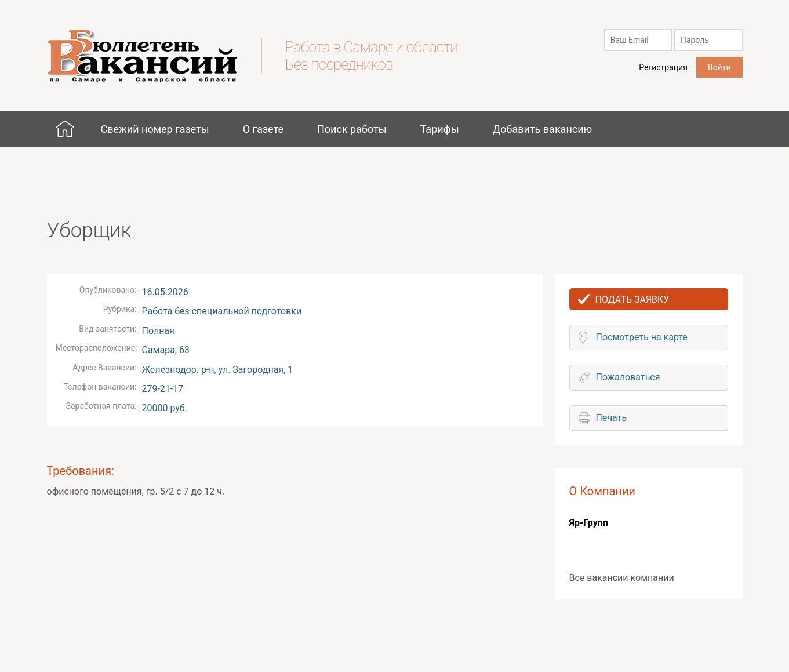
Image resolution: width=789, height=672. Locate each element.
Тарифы (440, 129)
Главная (65, 129)
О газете (263, 129)
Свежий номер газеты (154, 129)
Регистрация (663, 67)
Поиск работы (352, 129)
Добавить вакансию (543, 129)
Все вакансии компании (622, 578)
